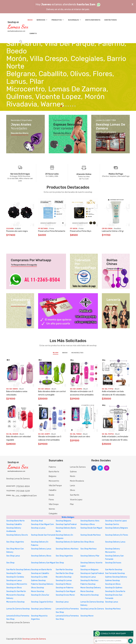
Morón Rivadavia (77, 481)
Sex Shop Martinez (89, 549)
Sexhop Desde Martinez (91, 535)
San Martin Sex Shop (65, 573)
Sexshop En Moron (64, 584)
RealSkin (117, 228)
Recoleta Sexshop (64, 577)
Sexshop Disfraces (113, 563)
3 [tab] (66, 106)
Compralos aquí (18, 305)
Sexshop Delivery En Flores (117, 535)
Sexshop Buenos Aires (90, 521)
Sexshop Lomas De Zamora (92, 609)
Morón (73, 476)
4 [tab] (68, 106)
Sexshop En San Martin (16, 591)
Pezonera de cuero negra (17, 231)
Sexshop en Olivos (113, 584)
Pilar (72, 504)
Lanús (73, 486)
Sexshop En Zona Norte (115, 591)
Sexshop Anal (37, 521)
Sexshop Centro (112, 524)
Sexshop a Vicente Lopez (116, 521)
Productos (58, 20)
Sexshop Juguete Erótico (42, 602)
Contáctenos (110, 20)
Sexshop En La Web (39, 577)
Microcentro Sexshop (90, 595)
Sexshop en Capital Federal (92, 573)
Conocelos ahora (104, 137)
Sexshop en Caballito (40, 573)
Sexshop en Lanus (88, 577)
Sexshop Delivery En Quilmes (68, 542)
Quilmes (73, 472)
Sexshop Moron (87, 616)
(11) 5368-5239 (23, 491)
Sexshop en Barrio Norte (41, 570)
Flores (51, 500)
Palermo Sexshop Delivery (42, 584)
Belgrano (53, 476)
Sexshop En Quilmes (114, 588)
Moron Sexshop (38, 591)
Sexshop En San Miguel (65, 591)
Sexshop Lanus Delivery (41, 609)
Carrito (33, 33)
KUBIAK (18, 228)
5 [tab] (70, 106)
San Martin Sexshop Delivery (19, 570)
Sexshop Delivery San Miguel (43, 563)
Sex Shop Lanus (13, 556)
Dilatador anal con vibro (80, 437)
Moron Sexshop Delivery (91, 588)
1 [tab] (61, 106)
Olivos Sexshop (38, 588)
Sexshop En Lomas (64, 580)
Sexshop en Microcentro (17, 584)
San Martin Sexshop (64, 570)
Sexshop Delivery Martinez (67, 549)
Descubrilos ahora (20, 133)
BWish (65, 353)
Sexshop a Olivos (88, 524)
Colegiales (53, 514)
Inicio (30, 20)
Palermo (52, 467)
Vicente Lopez (76, 500)
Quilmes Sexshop (38, 580)
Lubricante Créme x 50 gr (113, 231)
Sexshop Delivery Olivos (41, 556)
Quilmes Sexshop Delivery (116, 577)
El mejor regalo (50, 305)
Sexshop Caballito (14, 524)
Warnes (52, 509)
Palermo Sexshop (88, 584)
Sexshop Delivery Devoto (17, 535)
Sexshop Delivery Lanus (115, 542)
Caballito (53, 490)
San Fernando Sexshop (115, 573)
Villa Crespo (54, 504)
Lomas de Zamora (78, 467)
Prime (52, 228)
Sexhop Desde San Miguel (91, 528)
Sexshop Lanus (62, 602)
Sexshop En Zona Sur (40, 595)
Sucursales (75, 20)
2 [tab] (64, 106)
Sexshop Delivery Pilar (90, 556)
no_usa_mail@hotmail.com (25, 496)
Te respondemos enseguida (24, 265)
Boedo (51, 495)
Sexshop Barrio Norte (15, 521)
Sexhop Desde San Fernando (43, 535)
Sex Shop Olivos (87, 542)
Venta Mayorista (93, 20)
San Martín (75, 495)
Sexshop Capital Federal (66, 524)
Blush (56, 353)
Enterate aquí (81, 273)
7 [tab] (75, 106)
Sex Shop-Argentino (15, 542)
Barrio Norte (54, 472)
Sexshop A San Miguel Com (42, 524)
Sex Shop (10, 563)
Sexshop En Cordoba (15, 577)
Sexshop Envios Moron (65, 595)
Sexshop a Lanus (38, 528)
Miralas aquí (112, 305)
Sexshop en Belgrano (89, 570)
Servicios (42, 20)
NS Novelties (77, 353)
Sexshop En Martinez (89, 580)
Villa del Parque (55, 486)
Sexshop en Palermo (65, 588)
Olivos (73, 490)
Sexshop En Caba (14, 573)
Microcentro (54, 481)
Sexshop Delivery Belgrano (117, 528)
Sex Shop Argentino (64, 556)
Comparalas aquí (115, 269)
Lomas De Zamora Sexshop (18, 609)
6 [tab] (73, 106)
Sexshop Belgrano (63, 521)
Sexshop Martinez (113, 609)
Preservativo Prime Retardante (52, 231)
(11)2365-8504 (23, 486)
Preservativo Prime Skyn (81, 231)
